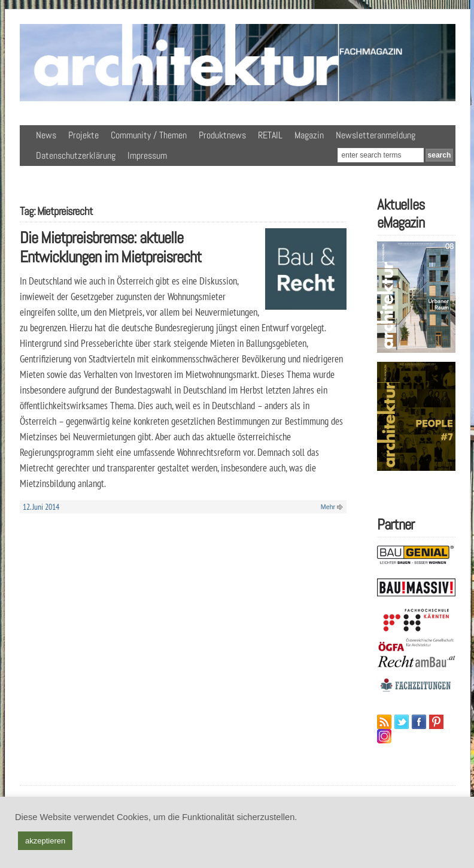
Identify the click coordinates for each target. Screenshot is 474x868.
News (46, 135)
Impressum (147, 155)
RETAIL (270, 135)
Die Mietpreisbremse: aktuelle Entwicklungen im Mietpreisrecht (110, 247)
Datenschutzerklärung (76, 155)
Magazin (309, 135)
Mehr (328, 507)
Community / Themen (149, 135)
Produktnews (222, 135)
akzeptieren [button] (45, 841)
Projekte (83, 135)
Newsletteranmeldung (376, 135)
